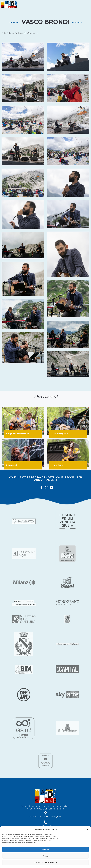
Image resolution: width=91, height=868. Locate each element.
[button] (87, 829)
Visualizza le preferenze (46, 862)
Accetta (45, 849)
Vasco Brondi (46, 22)
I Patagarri (12, 465)
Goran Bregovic (60, 434)
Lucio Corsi (57, 465)
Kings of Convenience (18, 434)
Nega (46, 856)
